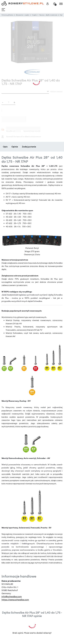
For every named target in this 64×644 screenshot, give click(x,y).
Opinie (15, 147)
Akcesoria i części (22, 15)
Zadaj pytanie (29, 147)
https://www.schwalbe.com (15, 600)
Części (34, 15)
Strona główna (7, 15)
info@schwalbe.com (12, 597)
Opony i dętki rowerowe (48, 15)
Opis (5, 147)
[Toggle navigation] (4, 10)
